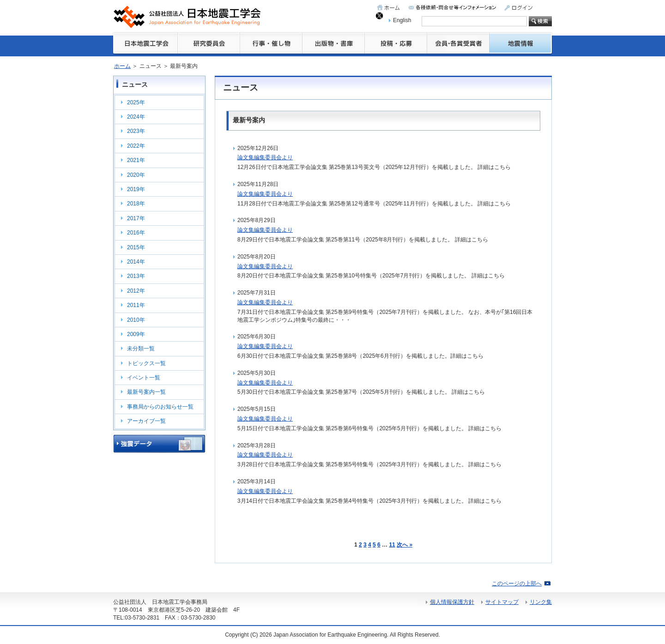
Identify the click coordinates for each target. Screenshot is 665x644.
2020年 (136, 175)
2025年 (136, 102)
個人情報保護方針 (452, 602)
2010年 (136, 320)
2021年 (136, 160)
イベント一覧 (144, 378)
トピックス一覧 (146, 363)
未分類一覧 (141, 349)
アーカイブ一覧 (146, 421)
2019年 (136, 189)
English (402, 20)
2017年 (136, 218)
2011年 (136, 305)
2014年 (136, 262)
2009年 (136, 334)
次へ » (405, 545)
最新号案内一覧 (146, 392)
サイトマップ (502, 602)
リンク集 (541, 602)
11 (392, 545)
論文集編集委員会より (265, 157)
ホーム (122, 66)
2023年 (136, 131)
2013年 (136, 276)
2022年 (136, 146)
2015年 (136, 247)
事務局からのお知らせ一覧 (160, 407)
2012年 (136, 291)
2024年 (136, 117)
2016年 (136, 233)
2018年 (136, 204)
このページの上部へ (517, 584)
